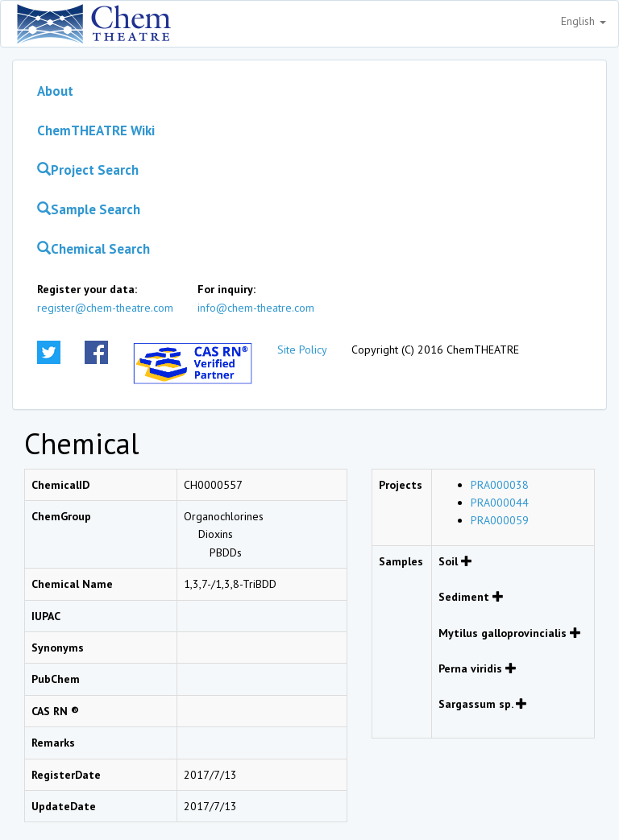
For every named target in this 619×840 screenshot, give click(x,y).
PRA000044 (500, 503)
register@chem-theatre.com (105, 308)
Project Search (88, 170)
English (584, 21)
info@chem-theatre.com (256, 308)
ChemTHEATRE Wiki (96, 130)
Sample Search (89, 209)
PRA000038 (500, 485)
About (55, 91)
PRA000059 (500, 520)
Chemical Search (93, 249)
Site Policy (302, 350)
